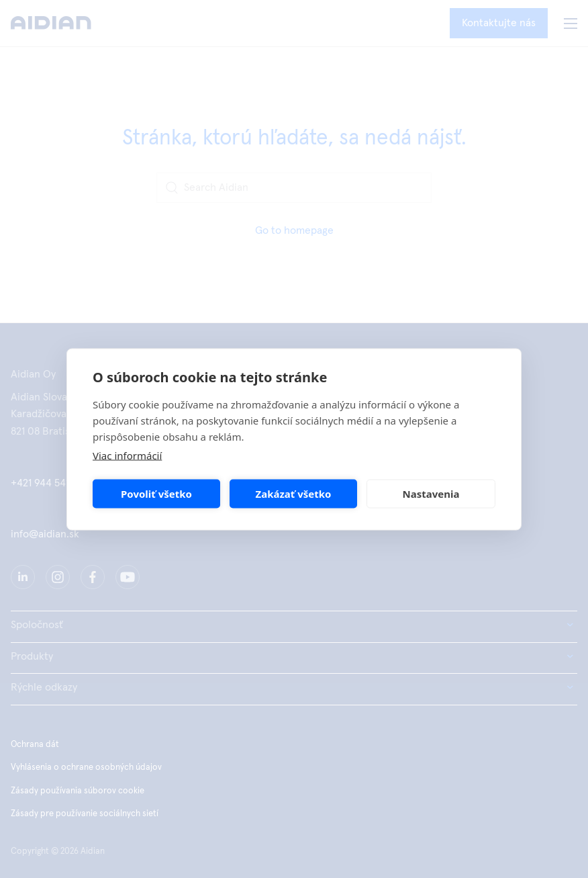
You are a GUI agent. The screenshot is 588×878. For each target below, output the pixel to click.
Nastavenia (431, 494)
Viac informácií (127, 455)
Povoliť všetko (156, 494)
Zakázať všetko (294, 494)
